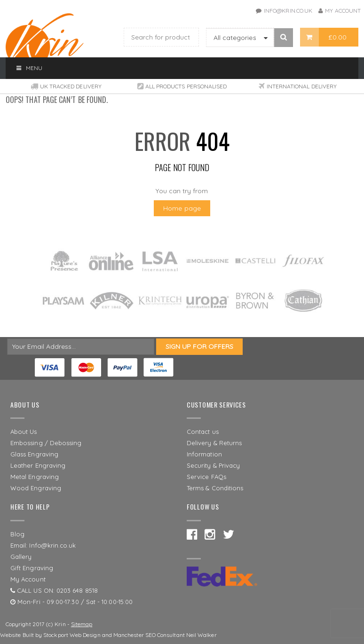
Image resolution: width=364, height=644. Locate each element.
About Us (24, 432)
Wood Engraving (36, 488)
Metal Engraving (35, 477)
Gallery (21, 557)
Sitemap (82, 624)
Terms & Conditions (215, 488)
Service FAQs (206, 477)
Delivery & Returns (214, 443)
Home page (182, 208)
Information (204, 454)
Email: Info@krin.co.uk (43, 545)
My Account (343, 11)
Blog (17, 534)
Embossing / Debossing (46, 443)
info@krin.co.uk (288, 11)
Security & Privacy (213, 465)
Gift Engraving (32, 568)
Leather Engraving (38, 465)
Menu (29, 68)
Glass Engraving (34, 454)
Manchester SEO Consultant (149, 635)
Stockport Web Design (72, 635)
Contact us (203, 432)
